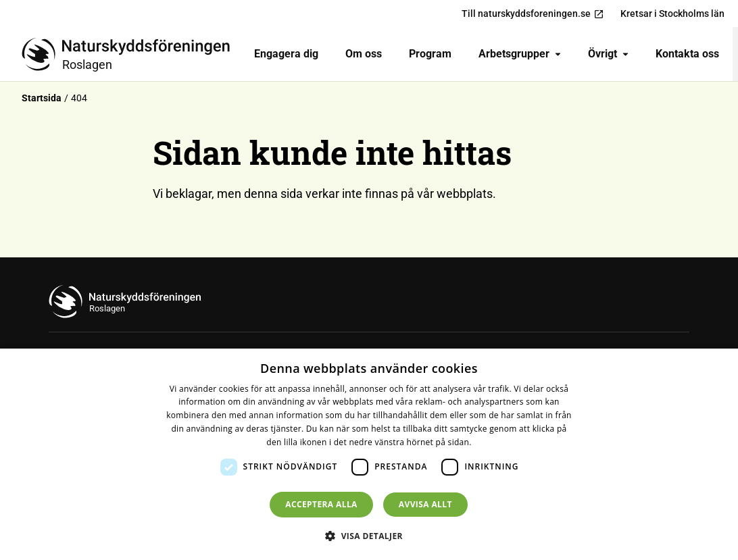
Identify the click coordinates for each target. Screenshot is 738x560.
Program (430, 54)
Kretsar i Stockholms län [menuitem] (672, 14)
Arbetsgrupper (520, 54)
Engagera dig (286, 54)
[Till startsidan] (131, 54)
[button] (369, 536)
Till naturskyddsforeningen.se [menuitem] (533, 14)
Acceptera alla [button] (321, 504)
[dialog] (369, 454)
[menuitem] (286, 54)
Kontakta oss (687, 54)
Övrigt (608, 54)
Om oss (364, 54)
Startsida (42, 98)
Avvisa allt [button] (425, 504)
